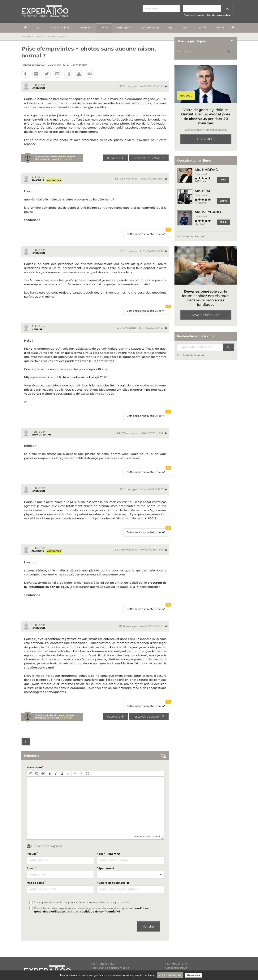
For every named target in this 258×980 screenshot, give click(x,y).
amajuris (38, 180)
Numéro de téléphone (113, 883)
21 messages (128, 86)
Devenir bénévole (206, 315)
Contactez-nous (176, 968)
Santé (202, 28)
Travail (38, 28)
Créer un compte (194, 15)
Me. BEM (202, 191)
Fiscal (186, 28)
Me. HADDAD (206, 170)
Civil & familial (60, 28)
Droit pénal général (56, 37)
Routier (219, 28)
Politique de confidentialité (110, 968)
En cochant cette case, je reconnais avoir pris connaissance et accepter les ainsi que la (91, 910)
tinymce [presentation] (156, 837)
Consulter (206, 139)
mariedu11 (82, 65)
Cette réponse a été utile (148, 233)
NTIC (171, 28)
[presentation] (30, 773)
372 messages (127, 328)
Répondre (116, 158)
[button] (30, 773)
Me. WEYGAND (208, 212)
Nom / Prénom (109, 854)
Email (30, 868)
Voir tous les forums (191, 355)
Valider (148, 926)
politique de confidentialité (101, 912)
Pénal (104, 28)
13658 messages (126, 179)
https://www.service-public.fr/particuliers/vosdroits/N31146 (66, 377)
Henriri (37, 329)
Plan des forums (176, 964)
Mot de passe (35, 883)
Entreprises (124, 28)
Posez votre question (149, 158)
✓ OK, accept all (170, 975)
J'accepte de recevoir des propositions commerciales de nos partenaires (82, 902)
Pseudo (32, 854)
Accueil (26, 37)
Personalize (194, 975)
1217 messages (127, 433)
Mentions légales (103, 964)
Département (105, 868)
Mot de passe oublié (219, 15)
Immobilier (85, 28)
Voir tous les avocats (191, 236)
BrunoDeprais (41, 435)
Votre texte (34, 767)
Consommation (149, 28)
